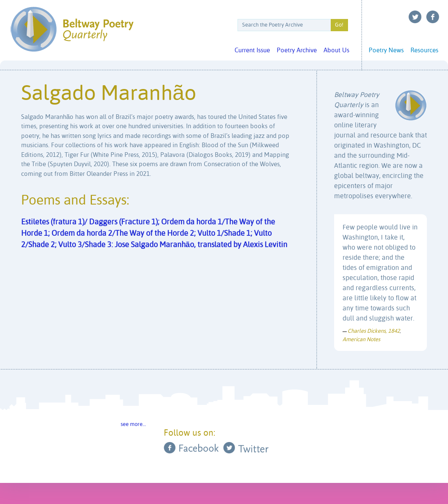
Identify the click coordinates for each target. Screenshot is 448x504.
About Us (336, 50)
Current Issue (252, 50)
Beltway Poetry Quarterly (72, 29)
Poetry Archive (297, 50)
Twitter (415, 17)
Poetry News (386, 50)
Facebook (433, 17)
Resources (424, 50)
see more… (133, 424)
